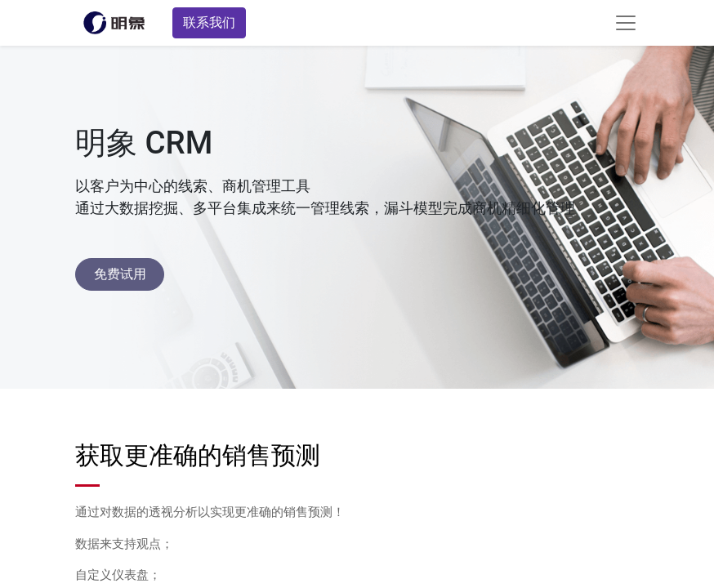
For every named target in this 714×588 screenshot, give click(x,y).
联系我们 (209, 22)
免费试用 (120, 274)
